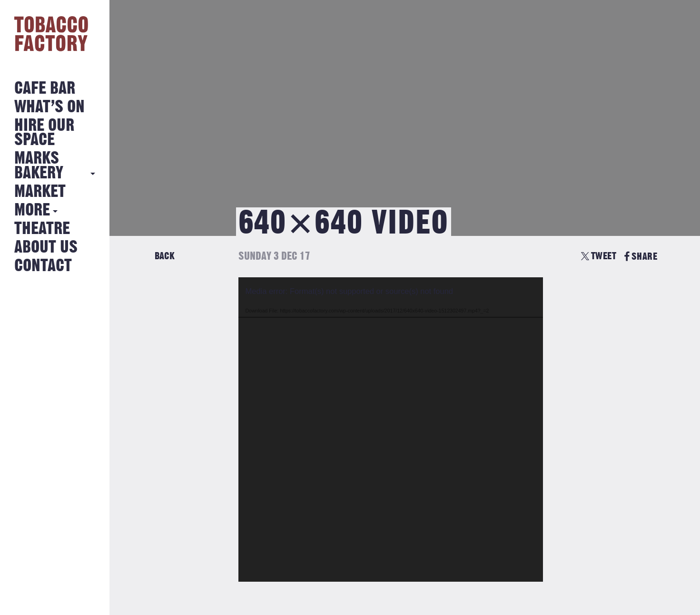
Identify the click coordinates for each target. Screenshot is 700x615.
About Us (46, 248)
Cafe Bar (45, 89)
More (32, 210)
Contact (43, 266)
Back (165, 256)
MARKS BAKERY (39, 166)
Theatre (42, 229)
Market (40, 192)
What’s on (49, 107)
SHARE (641, 257)
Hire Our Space (44, 133)
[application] (391, 430)
